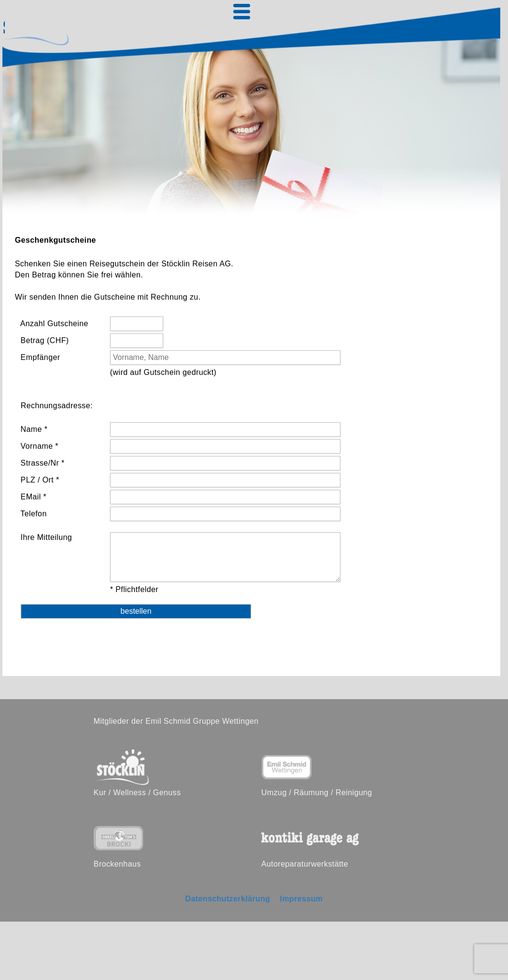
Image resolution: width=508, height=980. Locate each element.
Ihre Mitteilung (45, 537)
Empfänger (39, 357)
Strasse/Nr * (42, 463)
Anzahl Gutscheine (53, 324)
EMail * (32, 497)
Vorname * (38, 446)
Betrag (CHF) (44, 340)
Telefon (33, 514)
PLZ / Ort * (39, 480)
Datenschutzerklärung (227, 899)
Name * (33, 429)
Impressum (302, 899)
